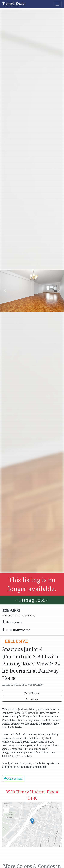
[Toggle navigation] (57, 4)
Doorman (32, 699)
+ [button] (7, 806)
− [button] (7, 811)
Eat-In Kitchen (32, 693)
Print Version (13, 779)
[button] (5, 291)
